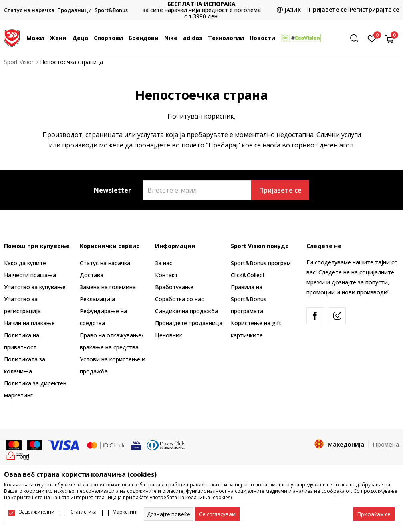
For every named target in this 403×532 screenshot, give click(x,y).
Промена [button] (386, 444)
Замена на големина (108, 287)
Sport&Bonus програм (261, 263)
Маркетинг (125, 512)
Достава (92, 275)
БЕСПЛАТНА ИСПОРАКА (201, 4)
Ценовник (169, 335)
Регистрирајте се (374, 9)
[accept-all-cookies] (374, 514)
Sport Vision (19, 62)
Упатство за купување (35, 287)
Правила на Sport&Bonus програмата (249, 299)
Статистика (84, 512)
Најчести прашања (30, 275)
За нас (164, 263)
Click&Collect (248, 275)
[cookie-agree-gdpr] (217, 514)
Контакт (166, 275)
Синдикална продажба (186, 311)
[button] (357, 38)
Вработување (174, 287)
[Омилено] (372, 38)
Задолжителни (37, 512)
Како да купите (25, 263)
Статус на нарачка (105, 263)
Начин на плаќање (29, 323)
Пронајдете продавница (189, 323)
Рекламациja (97, 299)
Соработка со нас (179, 299)
